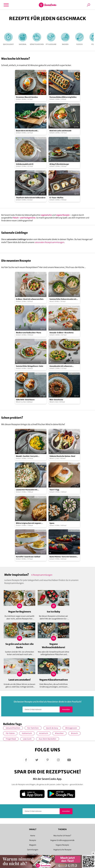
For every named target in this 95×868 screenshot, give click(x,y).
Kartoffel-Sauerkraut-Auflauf (28, 557)
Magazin (33, 845)
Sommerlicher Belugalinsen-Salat (30, 366)
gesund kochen (13, 728)
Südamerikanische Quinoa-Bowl (62, 456)
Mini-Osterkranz (56, 400)
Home (33, 836)
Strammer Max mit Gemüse (27, 97)
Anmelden (66, 709)
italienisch (27, 733)
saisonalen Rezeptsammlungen (49, 242)
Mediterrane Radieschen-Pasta (29, 333)
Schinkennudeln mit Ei (25, 164)
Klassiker (59, 733)
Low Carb (27, 739)
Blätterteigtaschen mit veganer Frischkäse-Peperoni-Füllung (29, 523)
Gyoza (52, 523)
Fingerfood (11, 739)
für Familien (33, 728)
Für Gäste (10, 733)
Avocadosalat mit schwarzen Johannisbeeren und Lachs (61, 366)
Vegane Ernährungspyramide (62, 840)
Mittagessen (71, 728)
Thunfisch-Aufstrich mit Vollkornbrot (31, 198)
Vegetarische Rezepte (62, 850)
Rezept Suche (33, 854)
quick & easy (52, 728)
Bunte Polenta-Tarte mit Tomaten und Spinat (63, 557)
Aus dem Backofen (48, 739)
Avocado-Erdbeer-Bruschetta (61, 333)
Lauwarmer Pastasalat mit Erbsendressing (27, 490)
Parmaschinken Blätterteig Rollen (63, 97)
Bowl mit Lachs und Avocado (60, 131)
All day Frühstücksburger (59, 164)
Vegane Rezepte (62, 845)
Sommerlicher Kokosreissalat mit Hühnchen (63, 299)
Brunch (74, 733)
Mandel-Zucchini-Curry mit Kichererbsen (27, 456)
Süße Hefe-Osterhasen (25, 400)
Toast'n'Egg (54, 490)
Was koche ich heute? (62, 836)
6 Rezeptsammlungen (42, 575)
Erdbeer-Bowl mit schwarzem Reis (30, 299)
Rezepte (33, 840)
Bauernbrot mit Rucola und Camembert (27, 131)
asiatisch (44, 733)
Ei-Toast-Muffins (56, 198)
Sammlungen (33, 850)
